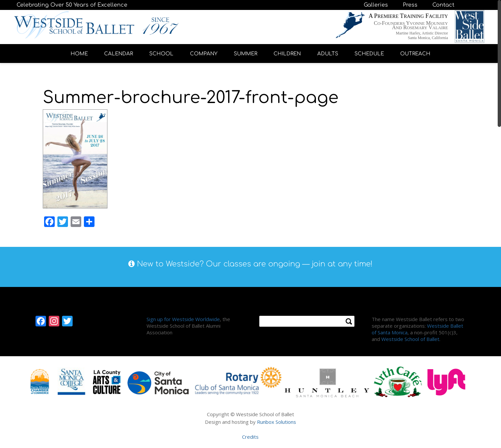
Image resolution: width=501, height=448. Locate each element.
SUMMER (246, 54)
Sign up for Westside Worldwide (183, 319)
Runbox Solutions (277, 422)
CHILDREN (287, 54)
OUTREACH (415, 54)
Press (410, 5)
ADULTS (328, 54)
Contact (443, 5)
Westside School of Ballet (410, 339)
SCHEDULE (369, 54)
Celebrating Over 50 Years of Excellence (72, 5)
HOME (79, 54)
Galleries (376, 5)
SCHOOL (161, 54)
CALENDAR (119, 54)
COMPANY (204, 54)
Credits (250, 437)
